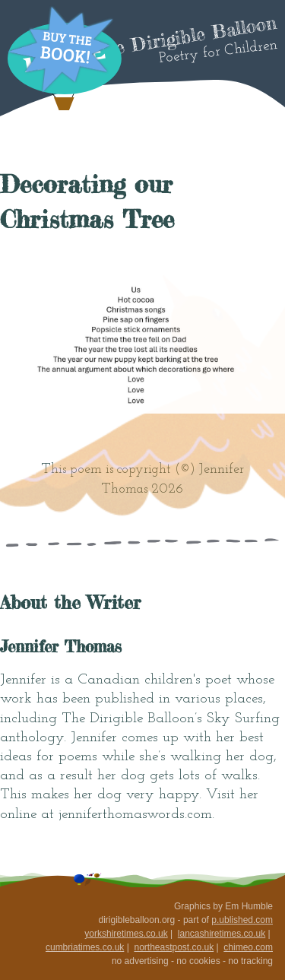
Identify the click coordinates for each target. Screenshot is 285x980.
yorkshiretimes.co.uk (126, 934)
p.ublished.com (242, 920)
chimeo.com (248, 947)
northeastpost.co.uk (174, 947)
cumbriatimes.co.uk (85, 947)
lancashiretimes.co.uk (222, 934)
